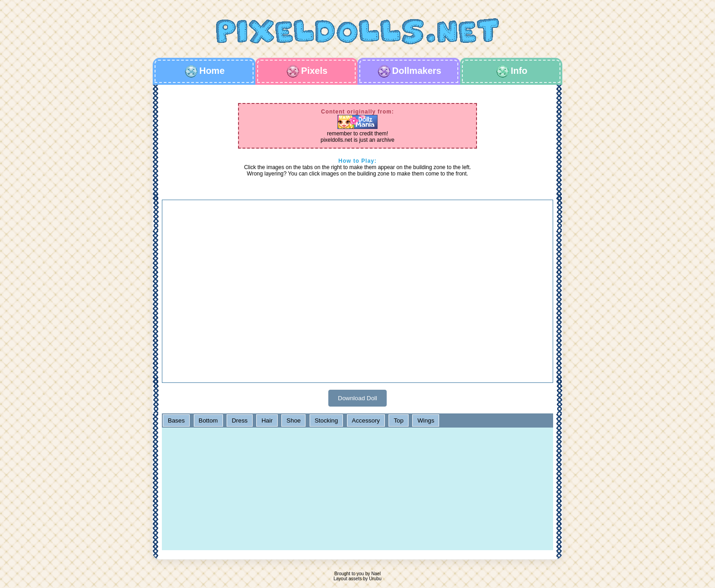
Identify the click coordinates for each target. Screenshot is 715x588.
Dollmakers (409, 71)
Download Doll (357, 398)
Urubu (375, 579)
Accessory (366, 420)
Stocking (326, 420)
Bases (176, 420)
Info (511, 71)
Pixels (306, 71)
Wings (426, 420)
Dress (240, 420)
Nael (376, 574)
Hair (267, 420)
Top (399, 420)
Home (204, 71)
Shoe (293, 420)
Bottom (208, 420)
